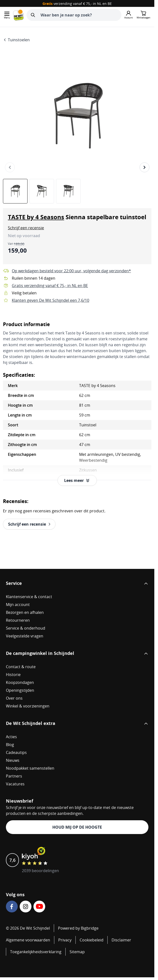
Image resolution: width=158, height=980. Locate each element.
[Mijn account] (129, 15)
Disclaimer (121, 940)
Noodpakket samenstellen (30, 768)
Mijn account (18, 605)
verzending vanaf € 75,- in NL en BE (77, 4)
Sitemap (77, 952)
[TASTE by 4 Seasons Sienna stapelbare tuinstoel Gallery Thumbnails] (42, 191)
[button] (26, 228)
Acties (11, 737)
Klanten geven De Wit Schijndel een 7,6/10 (50, 300)
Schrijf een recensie (26, 228)
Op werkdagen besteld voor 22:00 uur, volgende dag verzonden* (71, 271)
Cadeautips (16, 752)
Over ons (14, 698)
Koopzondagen (20, 682)
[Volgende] (144, 167)
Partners (14, 776)
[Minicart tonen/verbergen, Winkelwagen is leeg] (144, 15)
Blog (10, 745)
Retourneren (18, 620)
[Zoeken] (33, 15)
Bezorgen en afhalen (25, 612)
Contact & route (21, 667)
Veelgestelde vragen (25, 636)
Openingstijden (20, 690)
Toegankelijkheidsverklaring (36, 952)
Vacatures (15, 784)
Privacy (65, 940)
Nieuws (13, 760)
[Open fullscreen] (77, 116)
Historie (13, 675)
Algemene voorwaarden (28, 940)
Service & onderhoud (26, 628)
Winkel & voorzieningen (28, 706)
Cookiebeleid (92, 940)
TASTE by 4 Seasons (36, 217)
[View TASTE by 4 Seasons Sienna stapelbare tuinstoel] (15, 191)
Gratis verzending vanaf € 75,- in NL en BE (50, 286)
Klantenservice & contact (29, 597)
